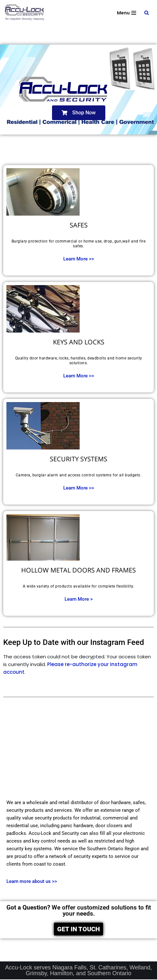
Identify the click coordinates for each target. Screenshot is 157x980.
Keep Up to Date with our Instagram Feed (74, 642)
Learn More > (79, 599)
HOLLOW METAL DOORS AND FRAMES (78, 570)
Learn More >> (79, 259)
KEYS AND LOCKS (79, 342)
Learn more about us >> (32, 881)
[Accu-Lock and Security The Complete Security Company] (25, 13)
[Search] (147, 13)
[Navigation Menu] (126, 13)
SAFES (79, 225)
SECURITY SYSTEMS (78, 459)
